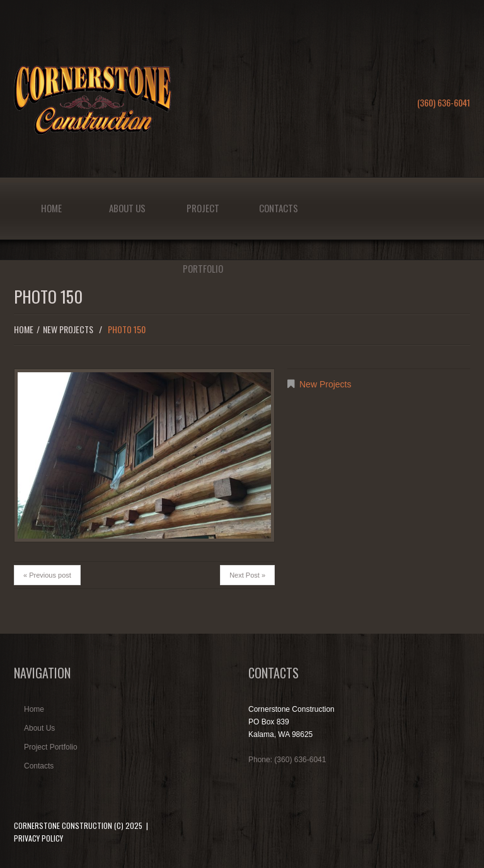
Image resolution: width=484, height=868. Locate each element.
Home (51, 208)
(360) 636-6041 (444, 102)
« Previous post (47, 575)
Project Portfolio (203, 220)
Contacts (279, 208)
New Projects (68, 329)
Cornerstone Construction (63, 825)
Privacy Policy (38, 838)
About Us (127, 208)
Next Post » (247, 575)
